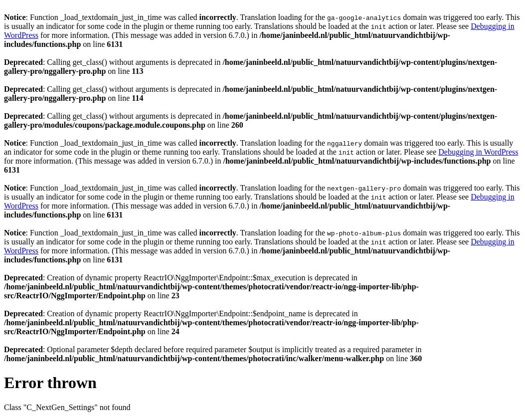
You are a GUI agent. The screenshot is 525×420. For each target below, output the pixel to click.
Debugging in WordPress (478, 152)
